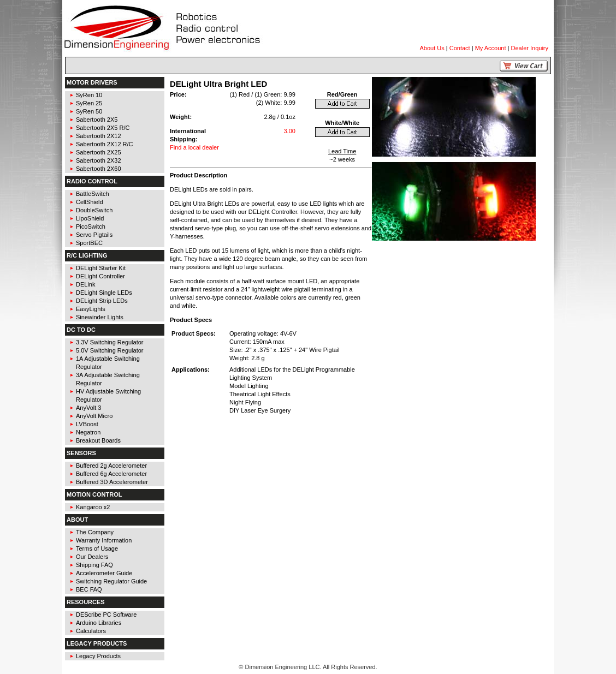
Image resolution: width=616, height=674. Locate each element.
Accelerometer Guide (104, 573)
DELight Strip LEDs (102, 301)
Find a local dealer (194, 147)
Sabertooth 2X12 (99, 136)
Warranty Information (104, 540)
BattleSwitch (93, 194)
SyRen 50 (89, 111)
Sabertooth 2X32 (99, 160)
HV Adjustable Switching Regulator (108, 395)
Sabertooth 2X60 (99, 169)
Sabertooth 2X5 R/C (103, 128)
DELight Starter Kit (101, 268)
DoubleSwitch (94, 210)
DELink (85, 284)
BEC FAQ (89, 589)
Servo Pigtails (94, 235)
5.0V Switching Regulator (110, 350)
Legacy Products (98, 656)
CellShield (90, 202)
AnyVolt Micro (94, 416)
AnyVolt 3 (88, 408)
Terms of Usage (97, 548)
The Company (95, 532)
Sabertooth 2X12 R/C (105, 144)
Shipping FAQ (94, 565)
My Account (491, 48)
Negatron (88, 432)
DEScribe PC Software (106, 615)
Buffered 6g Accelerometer (111, 474)
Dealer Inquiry (530, 48)
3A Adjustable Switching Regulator (108, 379)
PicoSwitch (91, 226)
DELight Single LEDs (104, 293)
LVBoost (87, 424)
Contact (460, 48)
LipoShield (90, 218)
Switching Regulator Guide (111, 581)
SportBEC (89, 243)
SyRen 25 (89, 103)
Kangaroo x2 (93, 507)
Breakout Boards (98, 440)
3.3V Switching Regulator (110, 342)
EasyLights (91, 309)
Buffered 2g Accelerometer (111, 466)
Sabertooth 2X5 (97, 120)
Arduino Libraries (99, 623)
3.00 (289, 131)
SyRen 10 (89, 95)
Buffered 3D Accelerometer (112, 482)
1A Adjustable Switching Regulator (108, 363)
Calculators (91, 631)
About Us (432, 48)
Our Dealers (92, 557)
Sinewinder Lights (100, 317)
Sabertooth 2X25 (99, 152)
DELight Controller (100, 276)
